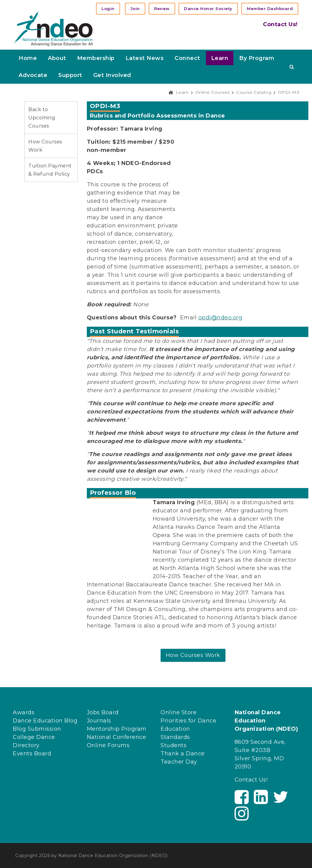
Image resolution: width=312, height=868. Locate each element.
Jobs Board (103, 712)
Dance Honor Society (208, 9)
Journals (99, 721)
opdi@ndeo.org (220, 318)
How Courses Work (193, 655)
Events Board (32, 754)
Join (135, 9)
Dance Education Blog (45, 721)
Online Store (179, 712)
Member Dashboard (270, 9)
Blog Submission (37, 729)
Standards (175, 737)
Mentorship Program (117, 729)
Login (108, 9)
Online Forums (108, 745)
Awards (24, 712)
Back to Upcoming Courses (42, 118)
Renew (162, 9)
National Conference (117, 737)
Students (174, 745)
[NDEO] (53, 28)
